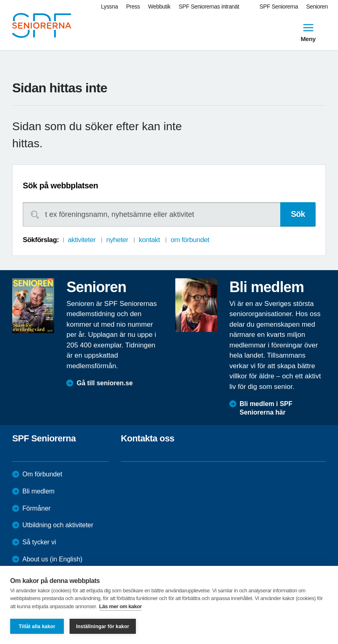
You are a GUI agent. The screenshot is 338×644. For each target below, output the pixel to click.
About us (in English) (52, 559)
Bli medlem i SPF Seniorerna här (266, 408)
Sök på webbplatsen (60, 186)
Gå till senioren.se (105, 383)
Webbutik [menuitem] (159, 7)
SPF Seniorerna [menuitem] (279, 7)
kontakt (149, 240)
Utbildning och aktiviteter (58, 525)
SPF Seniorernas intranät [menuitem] (209, 7)
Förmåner (36, 508)
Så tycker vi (39, 542)
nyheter (117, 240)
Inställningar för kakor (103, 627)
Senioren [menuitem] (317, 7)
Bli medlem (38, 491)
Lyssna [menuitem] (109, 7)
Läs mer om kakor (121, 606)
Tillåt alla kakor (37, 627)
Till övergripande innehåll (0, 0)
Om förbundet (42, 474)
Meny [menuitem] (308, 32)
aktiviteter (82, 240)
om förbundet (190, 240)
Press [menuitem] (133, 7)
